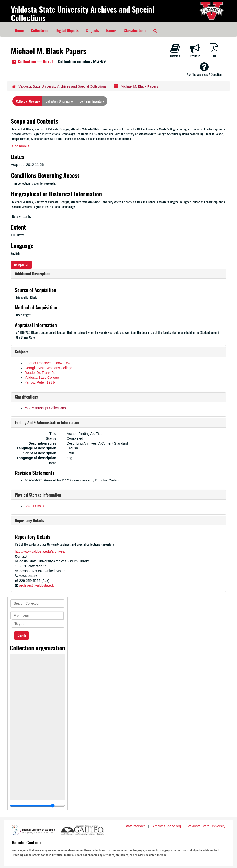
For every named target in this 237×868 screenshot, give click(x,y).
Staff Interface (135, 826)
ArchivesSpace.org (167, 826)
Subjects (92, 30)
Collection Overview (28, 101)
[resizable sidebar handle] (37, 806)
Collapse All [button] (21, 265)
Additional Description (33, 274)
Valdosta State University (206, 826)
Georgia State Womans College (48, 368)
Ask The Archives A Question (204, 69)
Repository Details (29, 520)
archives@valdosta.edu (37, 585)
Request (195, 51)
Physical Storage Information (38, 495)
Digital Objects (67, 30)
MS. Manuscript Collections (45, 408)
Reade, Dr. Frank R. (40, 373)
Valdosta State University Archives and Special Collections (83, 13)
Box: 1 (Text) (34, 506)
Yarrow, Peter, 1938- (40, 382)
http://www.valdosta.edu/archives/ (40, 551)
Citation (175, 51)
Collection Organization (60, 101)
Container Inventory (92, 101)
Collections (39, 30)
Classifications (135, 30)
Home (19, 30)
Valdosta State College (42, 378)
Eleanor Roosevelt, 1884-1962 (48, 363)
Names (111, 30)
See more (21, 146)
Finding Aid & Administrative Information (47, 422)
